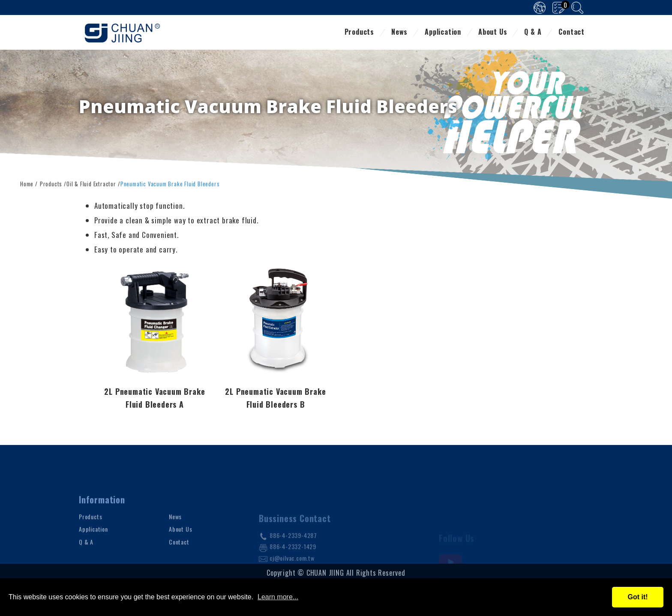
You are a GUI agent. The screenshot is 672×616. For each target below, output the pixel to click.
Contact (571, 33)
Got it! (637, 597)
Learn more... (278, 597)
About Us (493, 33)
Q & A (533, 33)
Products (359, 33)
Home (27, 183)
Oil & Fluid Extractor (91, 183)
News (399, 33)
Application (443, 33)
